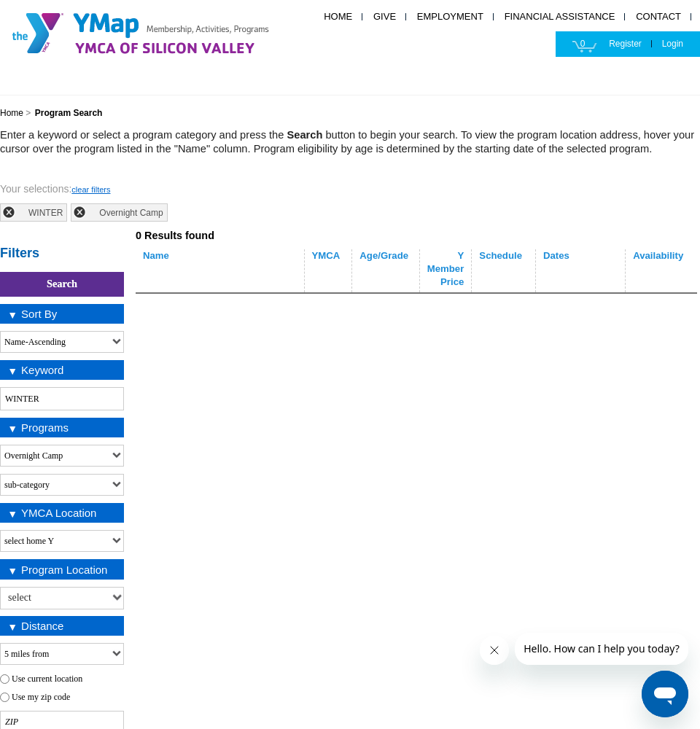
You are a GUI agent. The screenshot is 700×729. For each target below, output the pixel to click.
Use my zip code (41, 697)
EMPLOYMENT (450, 16)
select (117, 596)
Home (12, 113)
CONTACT (658, 16)
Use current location (47, 679)
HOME (338, 16)
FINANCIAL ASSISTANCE (560, 16)
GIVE (385, 16)
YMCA (156, 31)
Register (625, 44)
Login (673, 44)
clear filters (91, 190)
